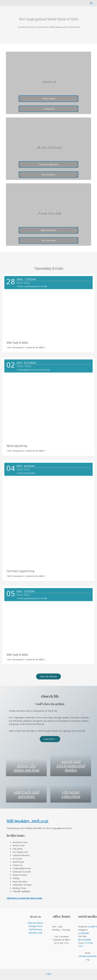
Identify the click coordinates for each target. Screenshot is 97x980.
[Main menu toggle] (91, 3)
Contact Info (48, 109)
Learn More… (50, 739)
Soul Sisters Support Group (21, 571)
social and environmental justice (71, 765)
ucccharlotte (84, 933)
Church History (49, 99)
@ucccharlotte (85, 940)
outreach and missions (26, 794)
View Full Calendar (49, 676)
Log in (48, 974)
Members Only (36, 933)
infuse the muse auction (26, 767)
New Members (49, 174)
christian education (71, 794)
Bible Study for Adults (17, 342)
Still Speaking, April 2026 (27, 821)
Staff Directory (36, 930)
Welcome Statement (48, 164)
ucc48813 (93, 927)
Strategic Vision (36, 926)
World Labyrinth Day (17, 446)
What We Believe (49, 230)
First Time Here (48, 240)
